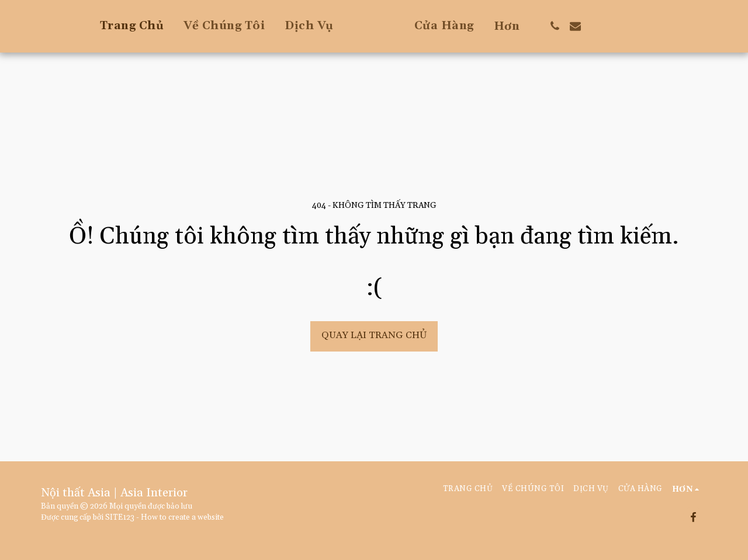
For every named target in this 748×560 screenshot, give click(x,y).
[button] (600, 26)
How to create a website (182, 518)
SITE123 (120, 518)
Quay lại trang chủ (374, 335)
